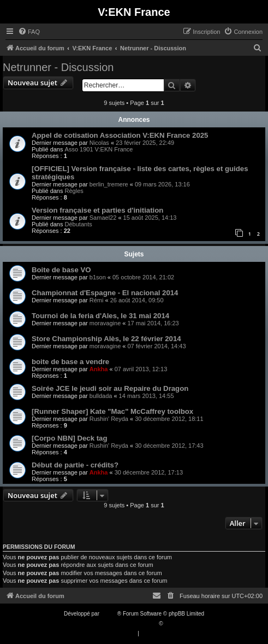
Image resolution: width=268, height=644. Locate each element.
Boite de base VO (61, 270)
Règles (74, 191)
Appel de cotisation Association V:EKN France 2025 (120, 135)
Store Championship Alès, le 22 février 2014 (106, 339)
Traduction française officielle (123, 623)
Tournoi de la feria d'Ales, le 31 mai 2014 (100, 316)
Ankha (99, 369)
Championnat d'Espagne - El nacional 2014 (105, 293)
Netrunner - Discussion (58, 67)
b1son (98, 277)
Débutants (79, 224)
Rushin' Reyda (109, 419)
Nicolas (99, 143)
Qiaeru (172, 623)
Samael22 (103, 218)
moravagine (105, 323)
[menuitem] (29, 32)
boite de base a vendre (70, 362)
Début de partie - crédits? (75, 465)
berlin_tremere (109, 184)
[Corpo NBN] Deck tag (69, 438)
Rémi (97, 300)
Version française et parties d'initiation (97, 210)
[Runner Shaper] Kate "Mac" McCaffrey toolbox (112, 411)
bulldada (101, 396)
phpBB (109, 614)
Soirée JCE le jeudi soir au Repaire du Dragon (110, 388)
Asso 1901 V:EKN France (99, 149)
